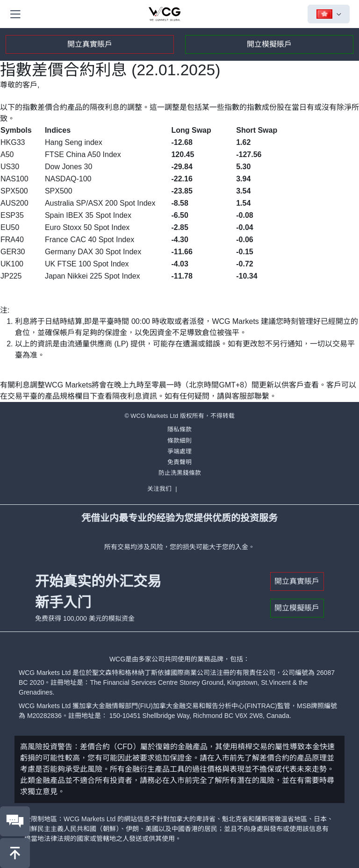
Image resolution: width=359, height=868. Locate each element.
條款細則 (179, 441)
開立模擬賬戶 (269, 44)
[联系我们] (15, 821)
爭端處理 (179, 451)
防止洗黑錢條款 (180, 473)
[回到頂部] (15, 853)
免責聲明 (179, 462)
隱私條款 (179, 429)
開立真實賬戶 (90, 44)
